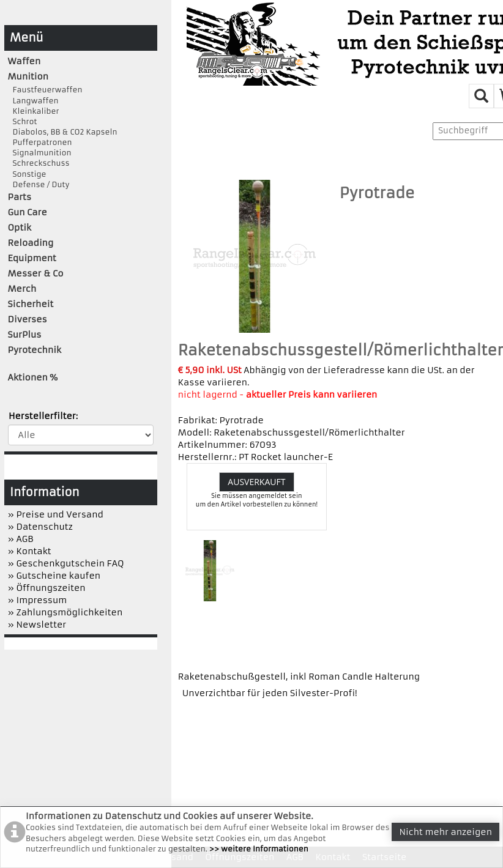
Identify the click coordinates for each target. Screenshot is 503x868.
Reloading (31, 243)
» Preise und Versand (56, 514)
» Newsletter (37, 625)
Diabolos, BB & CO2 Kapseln (63, 132)
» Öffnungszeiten (47, 588)
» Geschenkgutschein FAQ (66, 563)
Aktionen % (33, 377)
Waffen (24, 61)
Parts (20, 197)
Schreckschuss (39, 163)
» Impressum (38, 600)
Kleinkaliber (34, 111)
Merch (22, 289)
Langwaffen (33, 101)
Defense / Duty (39, 184)
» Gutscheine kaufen (54, 576)
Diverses (28, 319)
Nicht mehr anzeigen (445, 832)
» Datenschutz (40, 527)
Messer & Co (36, 273)
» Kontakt (30, 551)
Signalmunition (40, 153)
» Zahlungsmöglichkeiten (65, 612)
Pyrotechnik (35, 350)
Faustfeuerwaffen (45, 90)
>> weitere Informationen (259, 849)
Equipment (32, 258)
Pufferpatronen (40, 142)
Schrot (23, 121)
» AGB (21, 539)
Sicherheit (31, 304)
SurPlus (25, 335)
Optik (20, 228)
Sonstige (27, 174)
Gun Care (28, 212)
